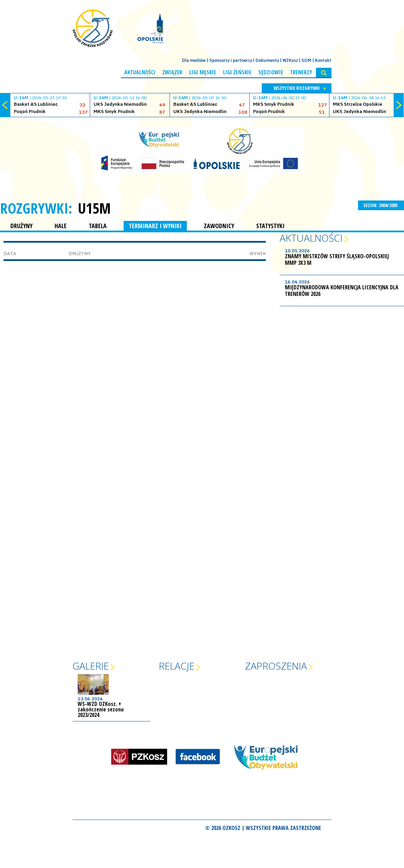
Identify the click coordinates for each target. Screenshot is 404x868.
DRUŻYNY (21, 226)
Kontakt (323, 60)
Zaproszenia (276, 666)
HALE (61, 226)
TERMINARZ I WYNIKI (155, 226)
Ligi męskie (203, 72)
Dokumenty (267, 60)
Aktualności (140, 72)
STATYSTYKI (270, 226)
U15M (94, 208)
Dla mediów (194, 60)
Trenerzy (301, 72)
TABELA (98, 226)
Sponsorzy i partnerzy (231, 60)
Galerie (91, 666)
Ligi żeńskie (237, 72)
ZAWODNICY (219, 226)
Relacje (177, 666)
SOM (306, 60)
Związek (172, 72)
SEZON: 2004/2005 (381, 205)
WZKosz (290, 60)
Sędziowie (271, 72)
